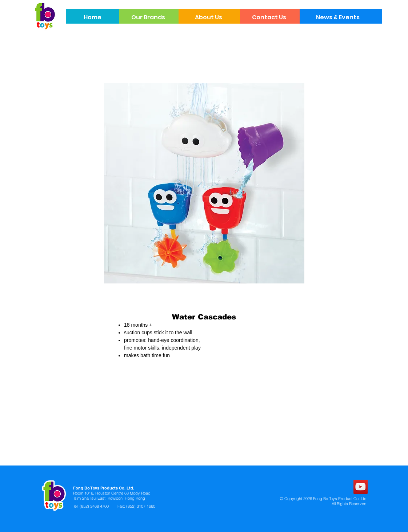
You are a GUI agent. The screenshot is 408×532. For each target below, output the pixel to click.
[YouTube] (361, 487)
